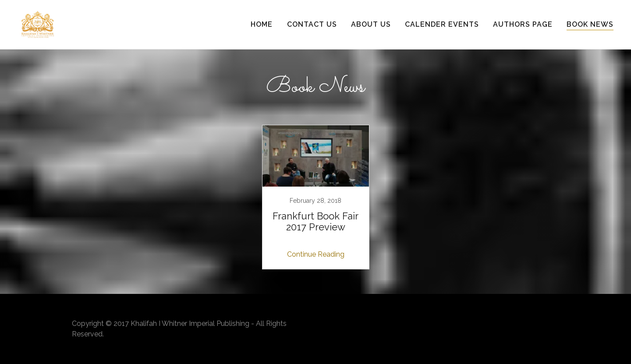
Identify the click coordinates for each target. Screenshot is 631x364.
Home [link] (262, 24)
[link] (38, 24)
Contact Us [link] (312, 24)
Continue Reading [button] (316, 254)
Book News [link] (590, 24)
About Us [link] (371, 24)
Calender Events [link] (442, 24)
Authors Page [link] (523, 24)
